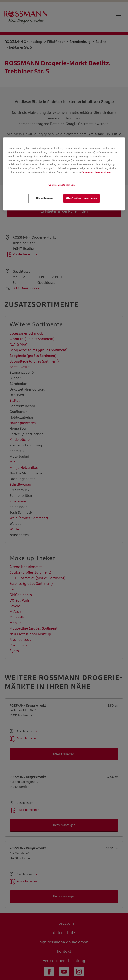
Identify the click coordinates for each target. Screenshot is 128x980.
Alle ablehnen (44, 198)
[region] (64, 174)
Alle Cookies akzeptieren (81, 198)
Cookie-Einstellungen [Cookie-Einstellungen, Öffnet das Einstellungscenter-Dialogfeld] (62, 185)
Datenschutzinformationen (96, 173)
